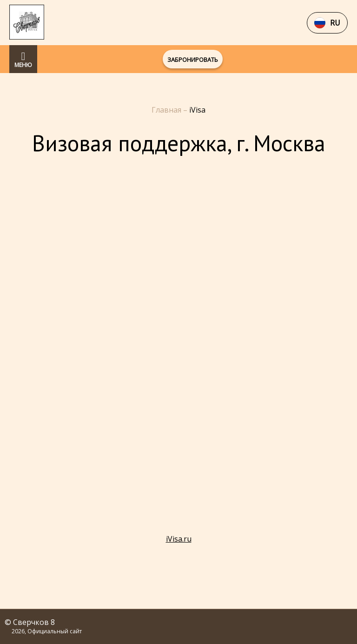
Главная (167, 110)
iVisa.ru (179, 539)
